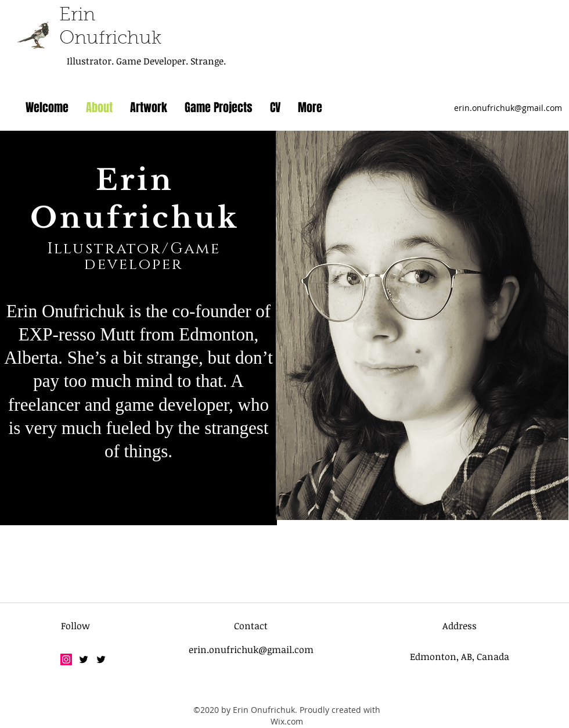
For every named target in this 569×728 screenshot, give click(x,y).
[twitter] (84, 659)
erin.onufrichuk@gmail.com (508, 108)
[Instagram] (66, 659)
